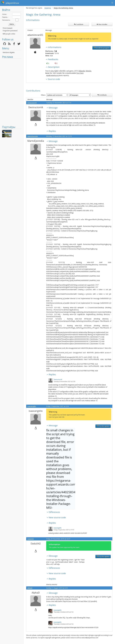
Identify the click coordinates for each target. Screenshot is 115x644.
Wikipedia (82, 71)
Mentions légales (9, 52)
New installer (102, 24)
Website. (89, 71)
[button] (112, 3)
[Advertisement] (12, 92)
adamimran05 (35, 35)
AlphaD (30, 588)
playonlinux (10, 3)
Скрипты (48, 8)
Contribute (79, 24)
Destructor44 (32, 103)
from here (80, 73)
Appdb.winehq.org (52, 75)
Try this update (103, 426)
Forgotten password (10, 31)
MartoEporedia (33, 136)
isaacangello (32, 406)
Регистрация (7, 28)
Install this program (102, 48)
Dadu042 (31, 539)
